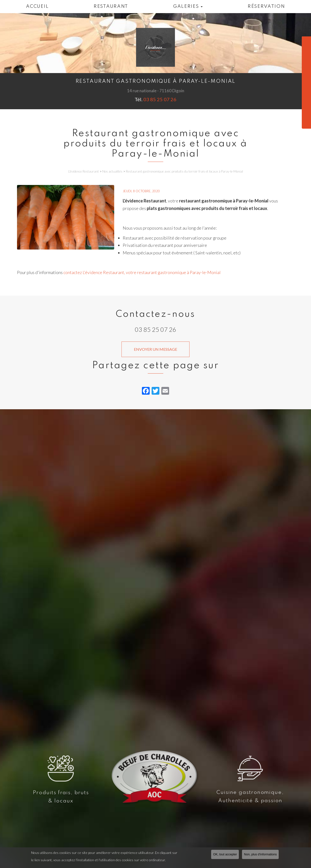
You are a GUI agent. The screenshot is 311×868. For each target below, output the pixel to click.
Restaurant (111, 6)
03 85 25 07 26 (159, 99)
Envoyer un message (155, 349)
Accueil (37, 6)
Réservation (266, 6)
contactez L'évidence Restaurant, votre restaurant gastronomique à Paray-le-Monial (142, 272)
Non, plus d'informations (260, 854)
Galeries (188, 6)
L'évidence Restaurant (84, 171)
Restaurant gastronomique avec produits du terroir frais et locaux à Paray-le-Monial (184, 171)
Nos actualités (112, 171)
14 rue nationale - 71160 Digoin (156, 91)
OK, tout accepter (225, 854)
